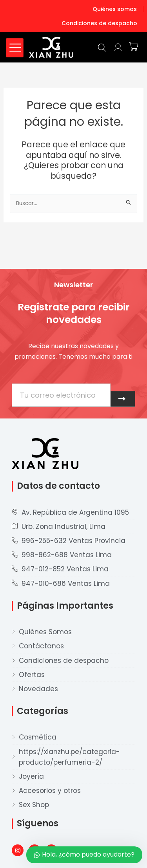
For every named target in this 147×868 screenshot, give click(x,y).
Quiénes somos (115, 9)
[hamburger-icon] (15, 48)
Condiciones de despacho (99, 23)
